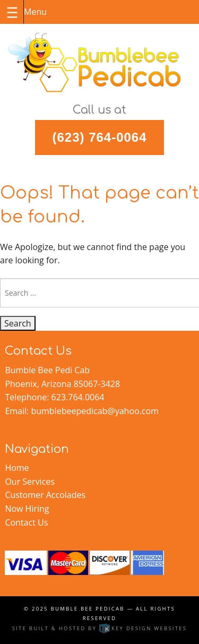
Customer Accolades (45, 495)
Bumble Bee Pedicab (88, 609)
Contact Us (26, 522)
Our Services (30, 482)
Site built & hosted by (100, 628)
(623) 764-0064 (99, 137)
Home (17, 468)
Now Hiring (27, 509)
